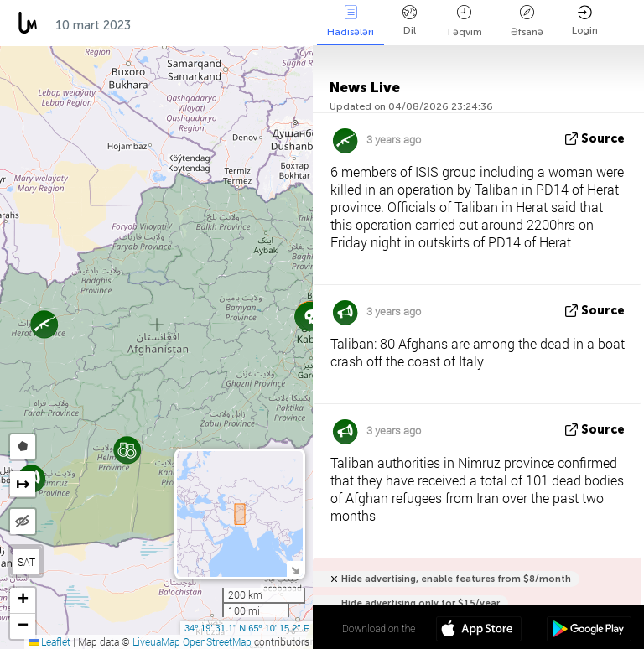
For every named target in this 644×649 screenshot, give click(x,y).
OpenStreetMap (217, 641)
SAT (26, 562)
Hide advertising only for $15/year (421, 603)
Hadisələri (351, 21)
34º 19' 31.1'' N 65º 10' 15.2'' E (247, 628)
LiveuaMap (156, 641)
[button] (312, 317)
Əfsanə (527, 21)
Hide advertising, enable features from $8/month (456, 579)
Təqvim (464, 21)
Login (585, 21)
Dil (410, 21)
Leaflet (49, 641)
